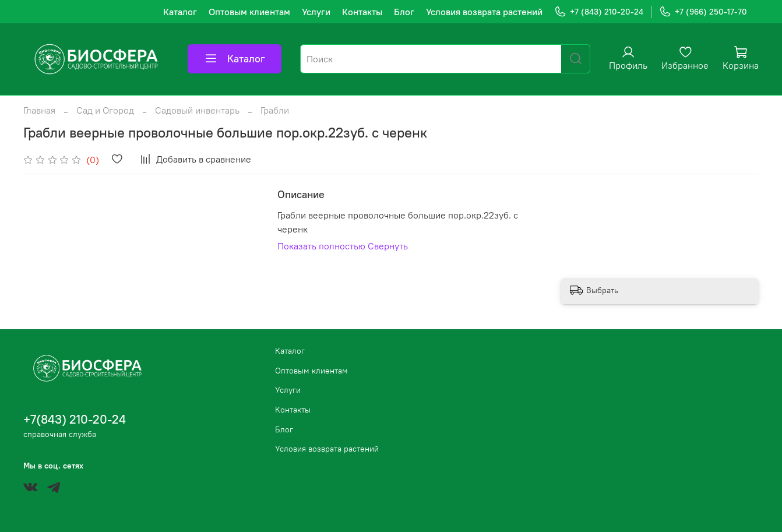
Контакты (362, 12)
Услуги (316, 12)
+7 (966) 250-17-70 (703, 12)
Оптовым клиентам (249, 12)
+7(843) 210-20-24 (75, 419)
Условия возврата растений (484, 12)
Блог (404, 12)
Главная (39, 110)
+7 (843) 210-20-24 (599, 12)
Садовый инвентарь (197, 110)
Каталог (180, 12)
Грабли (275, 110)
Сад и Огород (105, 110)
